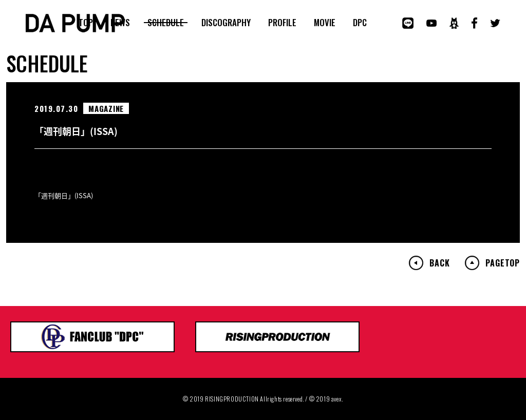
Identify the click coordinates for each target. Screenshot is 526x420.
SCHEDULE (166, 23)
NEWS (120, 23)
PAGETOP (503, 263)
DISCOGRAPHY (226, 23)
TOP (86, 23)
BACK (439, 263)
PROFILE (282, 23)
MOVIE (325, 23)
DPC (360, 23)
